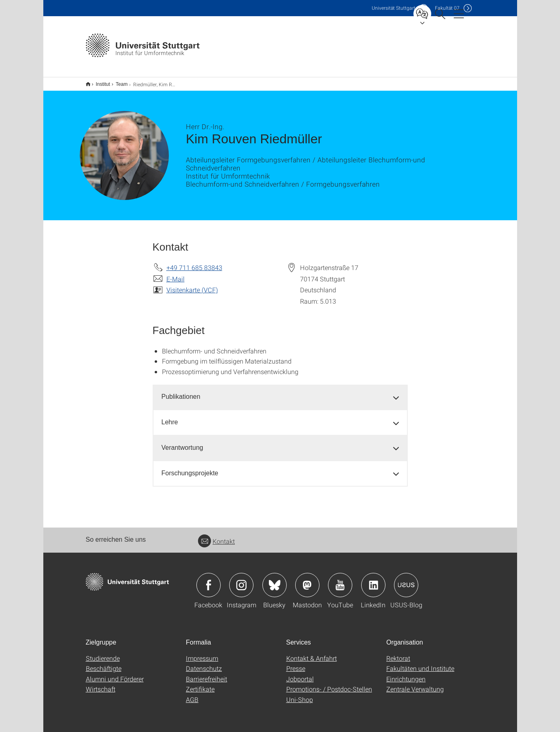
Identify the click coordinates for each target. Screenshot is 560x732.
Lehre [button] (170, 417)
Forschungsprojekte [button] (190, 468)
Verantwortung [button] (182, 442)
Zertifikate (200, 684)
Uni (394, 8)
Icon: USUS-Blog (406, 580)
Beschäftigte (104, 663)
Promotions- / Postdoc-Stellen (329, 684)
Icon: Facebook (209, 580)
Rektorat (398, 653)
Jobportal (300, 673)
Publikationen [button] (181, 391)
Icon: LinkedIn (373, 580)
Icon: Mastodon (307, 580)
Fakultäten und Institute (420, 663)
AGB (192, 694)
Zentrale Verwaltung (415, 684)
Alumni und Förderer (115, 673)
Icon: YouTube (340, 580)
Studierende (103, 653)
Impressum (202, 653)
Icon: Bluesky (275, 580)
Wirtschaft (101, 684)
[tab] (280, 392)
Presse (296, 663)
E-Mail (176, 273)
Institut (99, 81)
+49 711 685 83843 (194, 262)
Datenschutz (204, 663)
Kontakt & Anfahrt (312, 653)
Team (117, 81)
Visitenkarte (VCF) (192, 284)
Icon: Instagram (241, 580)
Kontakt (216, 536)
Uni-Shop (300, 694)
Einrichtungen (406, 673)
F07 (447, 8)
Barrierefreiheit (207, 673)
